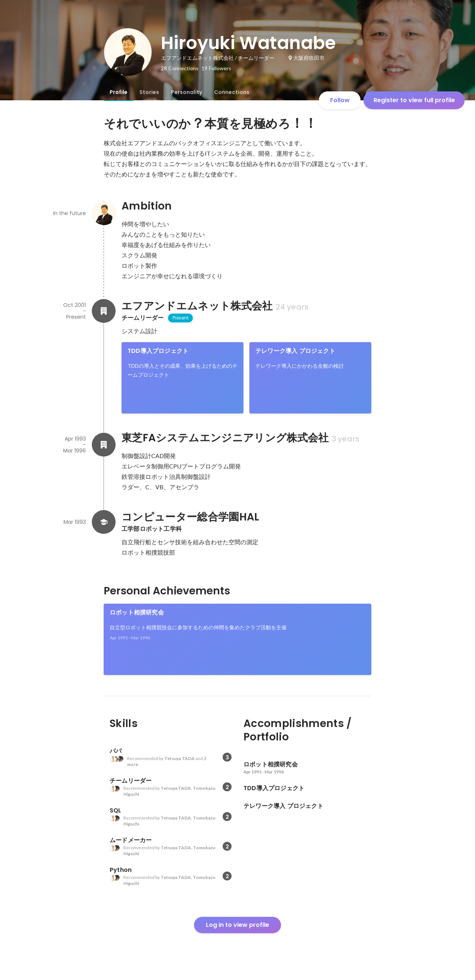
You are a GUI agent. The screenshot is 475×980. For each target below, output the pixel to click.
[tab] (119, 92)
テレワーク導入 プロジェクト (295, 351)
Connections (232, 92)
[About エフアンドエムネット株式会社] (104, 311)
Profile (119, 92)
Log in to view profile (237, 925)
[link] (182, 378)
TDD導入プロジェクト (158, 351)
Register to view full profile (414, 100)
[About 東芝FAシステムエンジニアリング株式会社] (104, 445)
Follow (340, 100)
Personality (187, 92)
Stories (149, 92)
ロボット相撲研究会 (137, 612)
